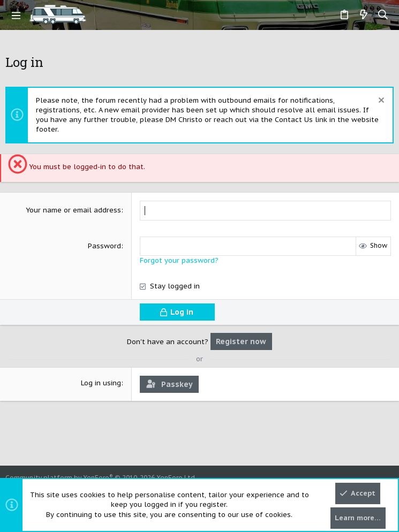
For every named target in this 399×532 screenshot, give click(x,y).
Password (104, 246)
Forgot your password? (179, 260)
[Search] (383, 15)
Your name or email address (73, 210)
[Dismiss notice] (380, 101)
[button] (16, 15)
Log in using (101, 383)
